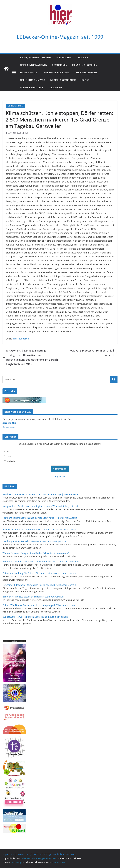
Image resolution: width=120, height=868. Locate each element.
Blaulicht (84, 57)
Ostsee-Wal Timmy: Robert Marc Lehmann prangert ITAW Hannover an (39, 605)
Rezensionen (60, 65)
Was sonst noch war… (57, 72)
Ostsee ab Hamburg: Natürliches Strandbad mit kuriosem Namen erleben (39, 573)
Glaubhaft (56, 87)
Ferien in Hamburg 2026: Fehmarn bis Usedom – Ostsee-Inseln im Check (39, 530)
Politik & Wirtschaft (32, 87)
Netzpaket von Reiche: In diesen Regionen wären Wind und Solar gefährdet (40, 506)
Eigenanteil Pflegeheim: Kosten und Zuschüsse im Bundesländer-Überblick (40, 585)
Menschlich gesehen (85, 65)
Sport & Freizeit (29, 72)
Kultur (85, 80)
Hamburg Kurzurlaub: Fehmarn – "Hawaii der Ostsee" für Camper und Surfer (41, 561)
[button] (64, 88)
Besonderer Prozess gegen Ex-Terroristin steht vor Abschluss (34, 597)
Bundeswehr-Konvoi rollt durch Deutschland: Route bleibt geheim (35, 617)
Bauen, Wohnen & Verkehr (36, 57)
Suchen (114, 380)
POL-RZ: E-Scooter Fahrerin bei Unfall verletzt (94, 353)
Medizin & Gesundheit (63, 80)
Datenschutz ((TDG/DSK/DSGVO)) (34, 854)
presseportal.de (21, 339)
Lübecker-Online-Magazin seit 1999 (60, 37)
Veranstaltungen (86, 72)
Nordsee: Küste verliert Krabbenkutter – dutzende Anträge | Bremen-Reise (40, 494)
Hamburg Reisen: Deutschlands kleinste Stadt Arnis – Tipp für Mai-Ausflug (40, 518)
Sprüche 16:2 (9, 423)
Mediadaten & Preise (64, 854)
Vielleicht (11, 461)
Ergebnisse (60, 477)
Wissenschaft (65, 57)
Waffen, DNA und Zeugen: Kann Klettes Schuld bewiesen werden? (36, 553)
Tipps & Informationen (34, 65)
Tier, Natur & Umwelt (33, 80)
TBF (26, 133)
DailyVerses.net (9, 427)
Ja (8, 451)
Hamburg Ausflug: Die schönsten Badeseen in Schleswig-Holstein (35, 541)
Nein (9, 456)
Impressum (8, 854)
